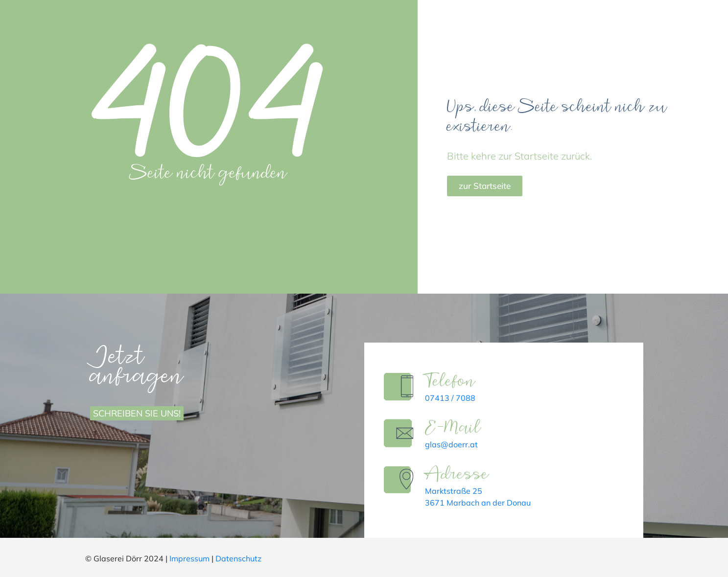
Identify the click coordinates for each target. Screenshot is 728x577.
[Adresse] (400, 481)
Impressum (189, 558)
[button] (22, 555)
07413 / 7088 (453, 398)
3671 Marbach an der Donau (480, 503)
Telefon (453, 381)
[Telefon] (400, 388)
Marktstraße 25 (456, 491)
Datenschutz (238, 558)
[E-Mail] (400, 434)
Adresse (459, 474)
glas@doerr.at (454, 444)
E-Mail (455, 428)
